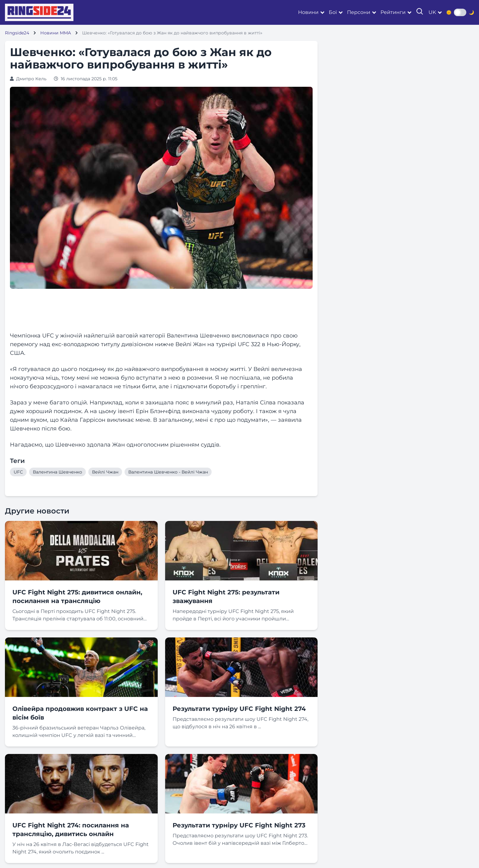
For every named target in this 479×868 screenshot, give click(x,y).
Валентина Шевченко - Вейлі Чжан (168, 472)
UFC (18, 472)
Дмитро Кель (31, 79)
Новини (308, 12)
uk (432, 12)
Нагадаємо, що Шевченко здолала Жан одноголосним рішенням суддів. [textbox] (115, 445)
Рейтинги (393, 12)
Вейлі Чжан (105, 472)
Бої (333, 12)
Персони (359, 12)
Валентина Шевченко (57, 472)
